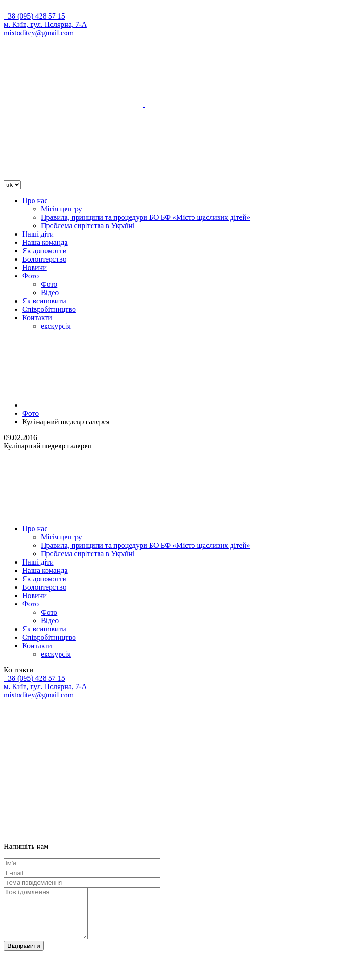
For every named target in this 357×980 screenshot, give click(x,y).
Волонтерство (44, 259)
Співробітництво (49, 309)
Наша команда (45, 242)
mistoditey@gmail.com (39, 33)
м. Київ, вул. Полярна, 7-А (45, 24)
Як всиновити (44, 301)
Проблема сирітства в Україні (88, 226)
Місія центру (62, 209)
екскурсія (56, 326)
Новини (35, 267)
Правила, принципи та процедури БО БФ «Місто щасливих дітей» (145, 217)
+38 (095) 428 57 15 (34, 16)
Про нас (35, 201)
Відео (50, 293)
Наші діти (38, 234)
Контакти (37, 318)
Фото (30, 276)
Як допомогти (44, 251)
